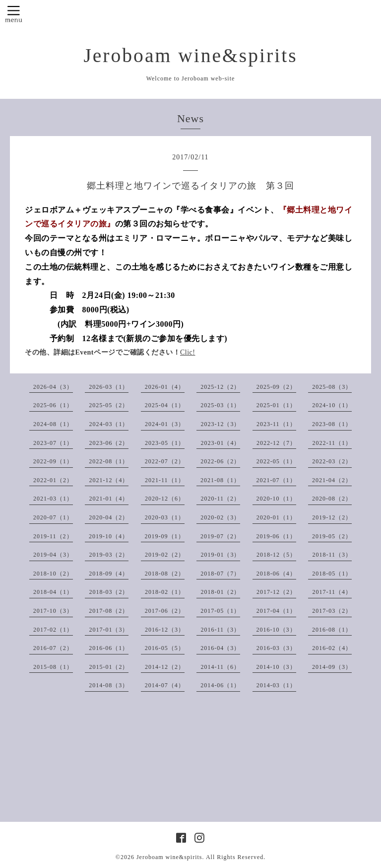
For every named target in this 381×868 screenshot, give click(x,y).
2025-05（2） (109, 405)
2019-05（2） (332, 536)
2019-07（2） (220, 536)
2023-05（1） (165, 443)
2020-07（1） (53, 517)
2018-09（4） (109, 574)
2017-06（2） (165, 611)
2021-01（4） (109, 499)
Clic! (188, 352)
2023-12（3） (220, 424)
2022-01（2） (53, 480)
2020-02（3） (220, 517)
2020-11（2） (220, 499)
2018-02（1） (165, 592)
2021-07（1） (276, 480)
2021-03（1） (53, 499)
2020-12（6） (165, 499)
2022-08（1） (109, 461)
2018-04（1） (53, 592)
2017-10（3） (53, 611)
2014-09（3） (332, 667)
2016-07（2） (53, 648)
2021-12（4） (109, 480)
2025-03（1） (220, 405)
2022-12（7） (276, 443)
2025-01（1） (276, 405)
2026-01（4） (165, 387)
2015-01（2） (109, 667)
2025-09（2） (276, 387)
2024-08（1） (53, 424)
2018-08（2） (165, 574)
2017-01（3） (109, 630)
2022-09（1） (53, 461)
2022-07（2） (165, 461)
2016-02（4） (332, 648)
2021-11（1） (165, 480)
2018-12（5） (276, 555)
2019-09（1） (165, 536)
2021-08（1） (220, 480)
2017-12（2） (276, 592)
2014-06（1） (220, 685)
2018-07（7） (220, 574)
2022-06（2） (220, 461)
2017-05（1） (220, 611)
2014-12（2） (165, 667)
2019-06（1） (276, 536)
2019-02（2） (165, 555)
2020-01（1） (276, 517)
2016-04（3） (220, 648)
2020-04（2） (109, 517)
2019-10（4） (109, 536)
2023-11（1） (276, 424)
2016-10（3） (276, 630)
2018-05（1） (332, 574)
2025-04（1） (165, 405)
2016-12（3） (165, 630)
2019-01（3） (220, 555)
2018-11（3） (332, 555)
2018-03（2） (109, 592)
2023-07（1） (53, 443)
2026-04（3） (53, 387)
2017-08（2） (109, 611)
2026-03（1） (109, 387)
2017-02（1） (53, 630)
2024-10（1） (332, 405)
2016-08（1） (332, 630)
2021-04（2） (332, 480)
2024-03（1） (109, 424)
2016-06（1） (109, 648)
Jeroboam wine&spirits (190, 56)
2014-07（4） (165, 685)
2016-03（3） (276, 648)
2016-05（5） (165, 648)
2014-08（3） (109, 685)
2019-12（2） (332, 517)
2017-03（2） (332, 611)
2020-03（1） (165, 517)
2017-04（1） (276, 611)
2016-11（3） (220, 630)
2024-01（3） (165, 424)
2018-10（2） (53, 574)
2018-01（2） (220, 592)
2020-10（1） (276, 499)
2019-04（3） (53, 555)
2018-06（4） (276, 574)
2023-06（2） (109, 443)
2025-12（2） (220, 387)
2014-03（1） (276, 685)
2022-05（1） (276, 461)
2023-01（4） (220, 443)
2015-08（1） (53, 667)
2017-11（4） (332, 592)
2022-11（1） (332, 443)
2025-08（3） (332, 387)
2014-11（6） (220, 667)
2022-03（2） (332, 461)
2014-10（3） (276, 667)
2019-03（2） (109, 555)
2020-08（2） (332, 499)
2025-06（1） (53, 405)
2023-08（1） (332, 424)
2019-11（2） (53, 536)
